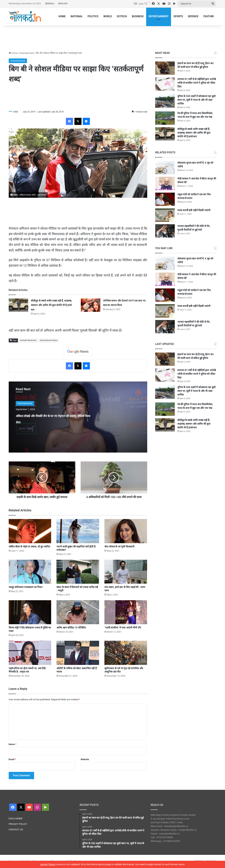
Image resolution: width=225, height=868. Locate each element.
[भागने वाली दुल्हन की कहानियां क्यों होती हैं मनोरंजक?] (78, 531)
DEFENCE (193, 16)
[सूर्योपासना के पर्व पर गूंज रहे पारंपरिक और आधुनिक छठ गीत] (126, 653)
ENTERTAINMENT (159, 16)
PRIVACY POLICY (18, 824)
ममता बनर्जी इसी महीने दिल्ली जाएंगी (194, 210)
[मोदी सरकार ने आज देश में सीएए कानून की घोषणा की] (165, 183)
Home (13, 53)
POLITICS (93, 16)
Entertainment (27, 53)
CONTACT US (16, 830)
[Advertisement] (113, 37)
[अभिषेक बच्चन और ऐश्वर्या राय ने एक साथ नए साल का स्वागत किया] (91, 305)
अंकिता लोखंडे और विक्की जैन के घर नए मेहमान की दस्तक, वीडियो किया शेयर (51, 422)
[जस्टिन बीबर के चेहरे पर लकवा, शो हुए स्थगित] (30, 531)
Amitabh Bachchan (28, 341)
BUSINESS (138, 16)
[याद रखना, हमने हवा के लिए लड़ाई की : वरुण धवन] (126, 572)
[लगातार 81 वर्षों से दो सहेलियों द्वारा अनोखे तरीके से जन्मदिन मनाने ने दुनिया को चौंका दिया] (165, 84)
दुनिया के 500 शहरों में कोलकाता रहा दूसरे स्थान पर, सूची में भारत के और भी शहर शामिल (196, 100)
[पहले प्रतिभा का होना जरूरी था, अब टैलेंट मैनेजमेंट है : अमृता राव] (30, 653)
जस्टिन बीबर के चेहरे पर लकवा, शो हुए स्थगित (29, 547)
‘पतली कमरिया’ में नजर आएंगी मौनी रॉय (123, 628)
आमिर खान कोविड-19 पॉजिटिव (71, 628)
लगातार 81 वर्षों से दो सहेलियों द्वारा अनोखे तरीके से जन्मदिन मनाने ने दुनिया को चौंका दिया (197, 83)
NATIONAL (77, 16)
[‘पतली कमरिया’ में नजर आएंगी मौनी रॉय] (126, 612)
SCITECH (122, 16)
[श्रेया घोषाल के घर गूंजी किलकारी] (126, 531)
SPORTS (178, 16)
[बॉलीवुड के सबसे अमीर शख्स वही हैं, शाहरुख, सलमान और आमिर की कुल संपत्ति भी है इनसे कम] (18, 305)
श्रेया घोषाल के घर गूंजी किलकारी (119, 547)
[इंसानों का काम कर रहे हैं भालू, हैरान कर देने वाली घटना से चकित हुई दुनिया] (165, 68)
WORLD (108, 16)
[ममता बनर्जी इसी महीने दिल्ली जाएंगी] (165, 215)
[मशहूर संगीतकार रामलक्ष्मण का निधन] (30, 572)
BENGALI (50, 3)
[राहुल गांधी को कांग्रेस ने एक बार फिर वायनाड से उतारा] (165, 199)
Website (85, 760)
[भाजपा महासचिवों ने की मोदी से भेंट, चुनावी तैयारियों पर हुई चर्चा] (165, 231)
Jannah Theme (48, 864)
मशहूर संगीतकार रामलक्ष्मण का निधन (26, 587)
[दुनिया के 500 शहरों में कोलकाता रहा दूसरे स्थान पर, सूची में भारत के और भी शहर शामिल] (165, 101)
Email (12, 760)
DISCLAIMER (16, 819)
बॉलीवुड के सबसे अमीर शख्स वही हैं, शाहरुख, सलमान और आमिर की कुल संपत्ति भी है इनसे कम (51, 305)
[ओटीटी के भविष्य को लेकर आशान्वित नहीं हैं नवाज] (78, 653)
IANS (17, 112)
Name (13, 744)
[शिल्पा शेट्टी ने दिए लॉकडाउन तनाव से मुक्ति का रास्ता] (30, 612)
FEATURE (209, 16)
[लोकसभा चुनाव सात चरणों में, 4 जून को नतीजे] (165, 168)
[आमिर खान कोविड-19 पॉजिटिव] (78, 612)
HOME (62, 16)
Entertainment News (49, 341)
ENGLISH (63, 3)
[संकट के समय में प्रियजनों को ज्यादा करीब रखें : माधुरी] (78, 572)
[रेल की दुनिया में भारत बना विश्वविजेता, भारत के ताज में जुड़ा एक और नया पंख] (165, 118)
